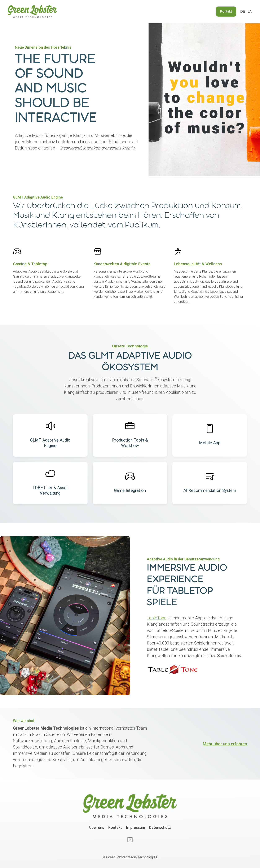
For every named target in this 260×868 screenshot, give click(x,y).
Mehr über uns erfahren (225, 744)
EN (250, 11)
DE (243, 11)
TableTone (157, 618)
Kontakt (226, 11)
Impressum (136, 827)
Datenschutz (160, 827)
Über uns (97, 827)
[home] (32, 12)
